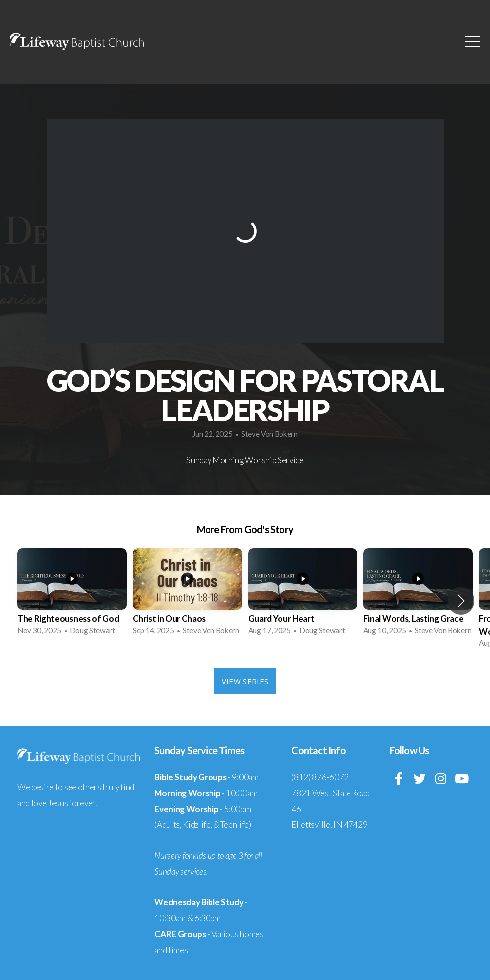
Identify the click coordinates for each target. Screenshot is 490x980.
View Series (245, 681)
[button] (461, 601)
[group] (72, 595)
